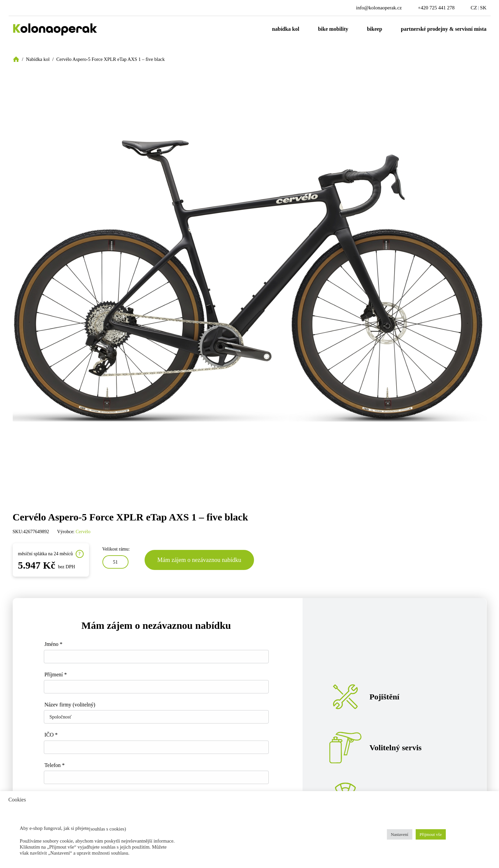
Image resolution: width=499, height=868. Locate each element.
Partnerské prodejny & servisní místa (444, 29)
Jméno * (54, 644)
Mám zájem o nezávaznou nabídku (199, 560)
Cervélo (83, 532)
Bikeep (374, 29)
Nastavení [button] (400, 834)
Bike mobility (333, 29)
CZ (474, 8)
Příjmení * (56, 674)
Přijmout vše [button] (431, 834)
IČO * (51, 735)
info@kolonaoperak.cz (379, 8)
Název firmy (70, 705)
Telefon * (55, 765)
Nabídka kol (286, 29)
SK (483, 8)
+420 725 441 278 (436, 8)
